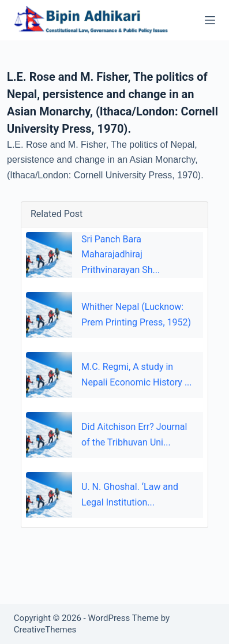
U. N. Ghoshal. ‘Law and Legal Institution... (130, 494)
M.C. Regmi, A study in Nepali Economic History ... (137, 374)
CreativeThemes (45, 630)
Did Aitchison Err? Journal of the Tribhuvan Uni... (134, 434)
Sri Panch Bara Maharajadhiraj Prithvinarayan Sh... (121, 254)
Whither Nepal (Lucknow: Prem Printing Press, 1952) (136, 314)
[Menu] (210, 20)
